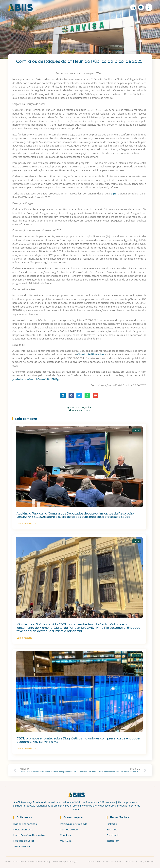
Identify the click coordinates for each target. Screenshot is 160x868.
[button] (63, 396)
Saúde (88, 407)
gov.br (81, 407)
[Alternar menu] (149, 7)
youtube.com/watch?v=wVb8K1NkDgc (36, 379)
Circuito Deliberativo (90, 354)
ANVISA (73, 407)
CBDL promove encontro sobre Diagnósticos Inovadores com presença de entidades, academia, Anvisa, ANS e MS (79, 740)
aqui (114, 193)
